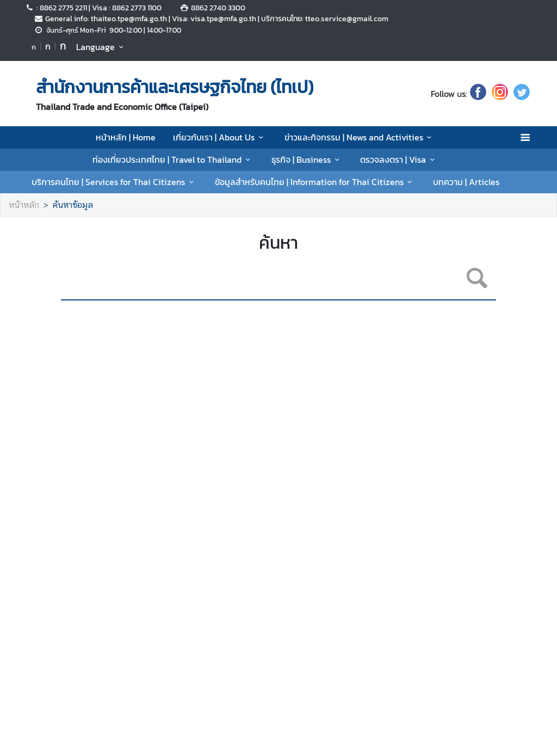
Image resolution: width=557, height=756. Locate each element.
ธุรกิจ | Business (307, 159)
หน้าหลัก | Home (126, 137)
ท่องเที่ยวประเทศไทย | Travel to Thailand (173, 159)
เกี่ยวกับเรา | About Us (220, 137)
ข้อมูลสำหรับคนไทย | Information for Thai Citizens (315, 182)
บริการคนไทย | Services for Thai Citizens (114, 182)
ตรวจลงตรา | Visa (399, 159)
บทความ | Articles (466, 182)
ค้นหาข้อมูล (73, 205)
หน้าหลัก (24, 205)
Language (101, 47)
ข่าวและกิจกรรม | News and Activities (360, 137)
